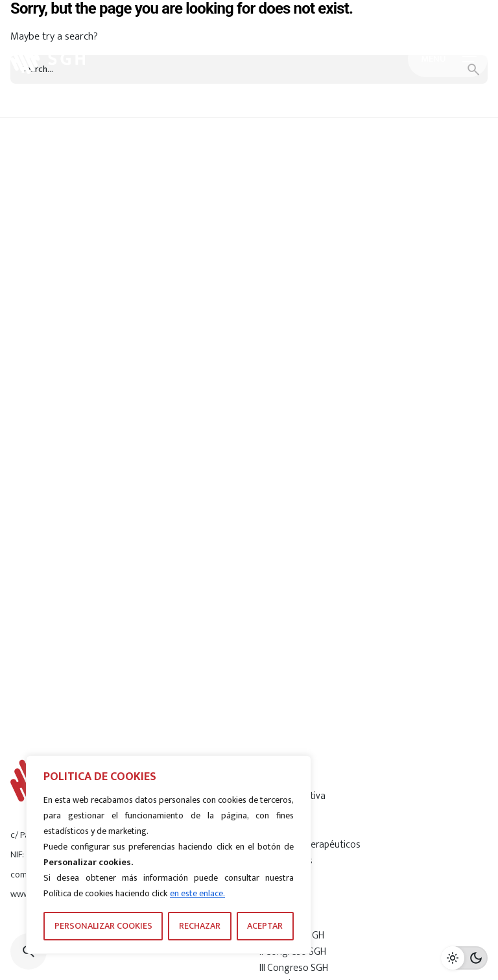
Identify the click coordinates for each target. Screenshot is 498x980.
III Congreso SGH (294, 968)
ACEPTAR (265, 926)
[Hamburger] (448, 59)
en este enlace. (197, 893)
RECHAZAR (200, 926)
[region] (169, 855)
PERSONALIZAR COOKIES (103, 926)
